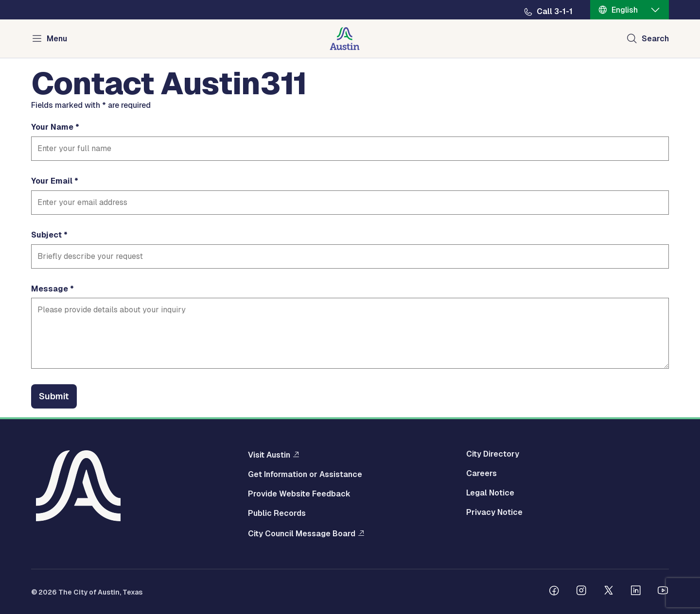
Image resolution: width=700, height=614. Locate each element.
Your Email (52, 181)
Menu (57, 39)
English (625, 10)
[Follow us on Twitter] (609, 592)
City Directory (493, 454)
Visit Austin (269, 455)
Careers (481, 474)
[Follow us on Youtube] (663, 592)
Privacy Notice (494, 512)
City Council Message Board (302, 533)
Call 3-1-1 (555, 12)
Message (50, 289)
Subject (46, 235)
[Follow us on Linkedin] (636, 592)
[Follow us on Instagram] (581, 592)
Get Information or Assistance (305, 475)
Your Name (52, 127)
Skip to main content (39, 0)
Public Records (277, 513)
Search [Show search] (655, 39)
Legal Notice (490, 493)
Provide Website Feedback (299, 494)
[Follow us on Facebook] (554, 592)
